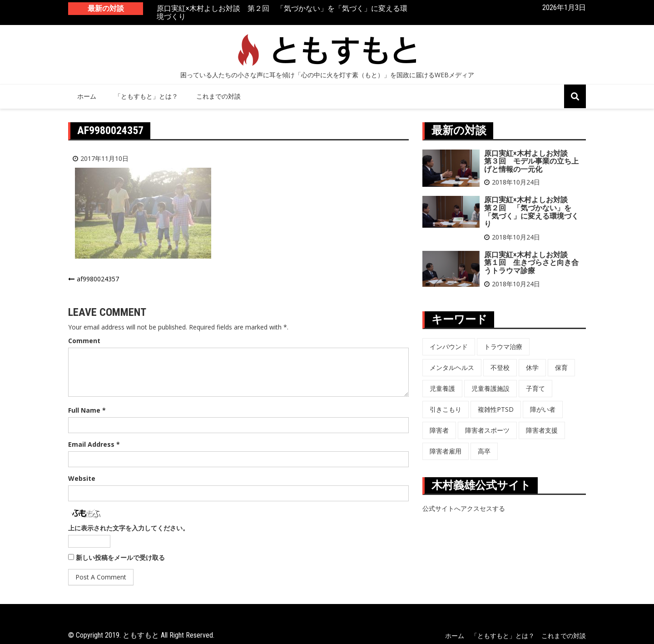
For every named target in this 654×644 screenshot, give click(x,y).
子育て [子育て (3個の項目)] (535, 388)
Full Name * (87, 410)
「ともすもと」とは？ (146, 96)
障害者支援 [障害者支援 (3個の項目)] (542, 430)
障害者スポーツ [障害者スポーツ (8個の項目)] (487, 430)
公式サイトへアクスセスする (464, 508)
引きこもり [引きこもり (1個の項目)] (446, 409)
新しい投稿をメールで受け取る (120, 557)
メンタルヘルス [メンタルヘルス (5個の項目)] (452, 367)
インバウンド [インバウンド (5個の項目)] (449, 347)
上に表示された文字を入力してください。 (129, 528)
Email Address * (94, 444)
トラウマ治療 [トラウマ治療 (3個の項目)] (503, 347)
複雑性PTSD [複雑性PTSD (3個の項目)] (496, 409)
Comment (84, 341)
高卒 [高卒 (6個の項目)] (484, 451)
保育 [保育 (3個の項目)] (561, 367)
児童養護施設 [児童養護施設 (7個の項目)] (490, 388)
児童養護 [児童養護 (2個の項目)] (442, 388)
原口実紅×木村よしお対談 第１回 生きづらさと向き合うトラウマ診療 (531, 263)
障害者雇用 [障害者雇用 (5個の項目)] (446, 451)
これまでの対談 (218, 96)
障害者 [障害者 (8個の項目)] (439, 430)
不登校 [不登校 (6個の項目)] (500, 367)
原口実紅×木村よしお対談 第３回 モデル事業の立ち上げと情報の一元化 (531, 161)
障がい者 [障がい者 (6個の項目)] (543, 409)
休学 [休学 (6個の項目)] (532, 367)
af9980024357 (98, 279)
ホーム (87, 96)
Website (82, 478)
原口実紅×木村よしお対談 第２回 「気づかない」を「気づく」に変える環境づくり (282, 13)
